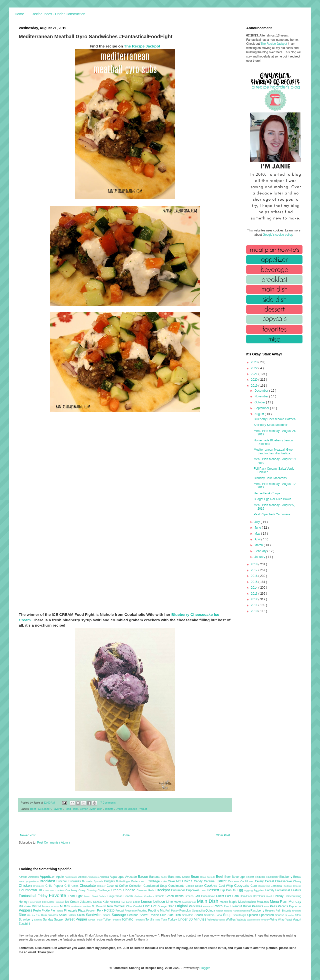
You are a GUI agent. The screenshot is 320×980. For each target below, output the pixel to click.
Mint (35, 906)
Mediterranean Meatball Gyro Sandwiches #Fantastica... (273, 451)
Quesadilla (199, 911)
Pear (267, 906)
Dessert (214, 890)
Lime (170, 902)
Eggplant (259, 890)
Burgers (110, 881)
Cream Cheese (124, 890)
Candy (199, 881)
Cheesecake (284, 881)
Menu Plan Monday (286, 902)
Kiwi (124, 902)
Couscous (49, 890)
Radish (220, 911)
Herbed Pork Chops (267, 493)
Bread (297, 877)
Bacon (143, 877)
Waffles (231, 920)
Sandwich (94, 915)
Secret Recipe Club (154, 915)
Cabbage (154, 881)
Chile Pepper (55, 886)
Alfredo (23, 877)
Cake (164, 881)
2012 (255, 599)
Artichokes (93, 877)
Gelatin (103, 896)
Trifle (158, 920)
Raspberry (258, 911)
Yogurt (143, 809)
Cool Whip (226, 886)
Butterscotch (139, 881)
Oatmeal (120, 906)
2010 (255, 611)
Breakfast (48, 881)
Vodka (222, 920)
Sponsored (267, 915)
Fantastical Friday (34, 896)
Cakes (188, 881)
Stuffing (39, 920)
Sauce (107, 915)
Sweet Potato (96, 920)
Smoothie (188, 915)
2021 (255, 374)
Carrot (222, 881)
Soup (228, 915)
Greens (190, 896)
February (261, 551)
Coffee (124, 886)
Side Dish (175, 915)
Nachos (87, 906)
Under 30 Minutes (127, 809)
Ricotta (31, 915)
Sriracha (290, 915)
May (258, 534)
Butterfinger (124, 881)
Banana (155, 877)
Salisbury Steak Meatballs (271, 425)
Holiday (279, 896)
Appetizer (48, 877)
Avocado (132, 877)
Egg (241, 890)
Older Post (223, 835)
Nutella (109, 906)
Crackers (60, 890)
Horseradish (35, 902)
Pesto (37, 911)
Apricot (83, 877)
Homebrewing (293, 896)
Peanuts (258, 906)
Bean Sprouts (208, 877)
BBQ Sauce (183, 877)
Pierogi (60, 911)
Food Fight (72, 809)
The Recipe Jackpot (142, 46)
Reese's (270, 911)
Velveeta (213, 920)
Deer (204, 890)
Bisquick (260, 877)
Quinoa (211, 911)
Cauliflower (248, 881)
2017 (255, 570)
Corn (254, 886)
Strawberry (26, 920)
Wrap (282, 920)
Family (270, 890)
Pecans (283, 906)
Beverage (239, 877)
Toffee (107, 920)
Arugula (105, 877)
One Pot (150, 906)
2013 (255, 594)
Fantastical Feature (288, 890)
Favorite (58, 809)
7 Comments (108, 803)
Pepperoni (295, 906)
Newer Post (28, 835)
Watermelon (254, 920)
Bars (172, 877)
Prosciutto (131, 911)
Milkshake (25, 906)
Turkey (173, 920)
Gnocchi (129, 896)
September (262, 408)
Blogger (205, 968)
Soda (219, 915)
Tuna (164, 920)
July (258, 522)
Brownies (75, 881)
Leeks (137, 902)
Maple (234, 902)
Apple (60, 877)
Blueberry (286, 877)
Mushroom (77, 906)
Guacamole (208, 896)
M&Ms (178, 902)
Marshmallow (248, 902)
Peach (228, 906)
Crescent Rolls (146, 890)
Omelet (138, 906)
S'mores (53, 915)
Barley (164, 877)
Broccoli (62, 881)
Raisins (228, 911)
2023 (255, 362)
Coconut (113, 886)
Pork (100, 911)
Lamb (130, 902)
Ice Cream (72, 902)
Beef (33, 809)
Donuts (231, 890)
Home (19, 14)
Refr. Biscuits (284, 911)
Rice (23, 915)
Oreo (171, 906)
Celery (260, 881)
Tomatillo (116, 920)
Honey (24, 902)
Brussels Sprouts (93, 881)
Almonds (34, 877)
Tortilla (150, 920)
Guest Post (224, 896)
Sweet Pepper (76, 919)
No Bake (98, 906)
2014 (255, 588)
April (258, 539)
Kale (106, 902)
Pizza (82, 911)
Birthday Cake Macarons (270, 478)
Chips (75, 886)
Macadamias (189, 902)
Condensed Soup (156, 886)
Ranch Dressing (242, 911)
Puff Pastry (172, 911)
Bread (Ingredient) (29, 881)
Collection (136, 886)
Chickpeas (39, 886)
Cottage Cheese (292, 886)
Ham (236, 896)
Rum (44, 915)
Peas (274, 906)
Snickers (210, 915)
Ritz (38, 915)
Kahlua (98, 902)
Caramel (210, 881)
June (258, 528)
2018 (255, 564)
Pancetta (208, 906)
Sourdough (240, 915)
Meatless (263, 902)
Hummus (60, 902)
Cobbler (102, 886)
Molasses (45, 906)
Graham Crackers (145, 896)
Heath (270, 896)
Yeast (289, 920)
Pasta (219, 906)
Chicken (26, 886)
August (260, 414)
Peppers (26, 910)
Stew (298, 915)
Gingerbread (115, 896)
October (260, 402)
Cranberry (72, 890)
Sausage (119, 915)
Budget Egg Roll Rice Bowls (272, 499)
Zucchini (24, 924)
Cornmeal (277, 886)
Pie (53, 911)
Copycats (242, 886)
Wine (274, 920)
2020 (255, 380)
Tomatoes (140, 920)
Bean (195, 877)
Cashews (234, 881)
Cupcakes (193, 890)
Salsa (82, 915)
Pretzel (120, 911)
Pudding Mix (157, 911)
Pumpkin (186, 911)
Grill (198, 896)
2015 (255, 582)
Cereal (270, 881)
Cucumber (45, 809)
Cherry (297, 881)
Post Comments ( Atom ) (53, 843)
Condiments (177, 886)
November (262, 396)
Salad (63, 915)
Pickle (46, 911)
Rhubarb (297, 911)
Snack (199, 915)
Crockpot (163, 890)
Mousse (55, 906)
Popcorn (92, 911)
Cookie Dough (195, 886)
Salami (72, 915)
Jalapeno (87, 902)
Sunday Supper (54, 920)
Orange (162, 906)
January (260, 557)
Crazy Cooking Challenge (95, 890)
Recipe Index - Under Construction (58, 14)
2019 (255, 386)
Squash (280, 915)
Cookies (211, 886)
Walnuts (242, 920)
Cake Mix (175, 881)
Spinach (253, 915)
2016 (255, 576)
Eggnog (249, 890)
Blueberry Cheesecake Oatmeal (275, 419)
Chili (68, 886)
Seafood (133, 915)
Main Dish (97, 809)
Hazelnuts (259, 896)
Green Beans (175, 896)
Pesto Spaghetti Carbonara (272, 514)
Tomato (109, 809)
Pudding (143, 911)
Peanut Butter (242, 906)
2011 (255, 605)
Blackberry (273, 877)
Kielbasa (115, 902)
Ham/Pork (246, 896)
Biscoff (250, 877)
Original (182, 906)
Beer (228, 877)
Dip (223, 890)
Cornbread (264, 886)
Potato (110, 910)
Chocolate (88, 886)
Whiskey (265, 920)
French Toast (91, 896)
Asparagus (117, 877)
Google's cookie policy (277, 235)
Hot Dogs (48, 902)
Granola (160, 896)
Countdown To (31, 890)
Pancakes (196, 906)
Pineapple (71, 911)
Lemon (84, 809)
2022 (255, 368)
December (262, 391)
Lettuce (160, 902)
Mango (224, 902)
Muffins (65, 906)
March (259, 545)
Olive (130, 906)
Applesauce (71, 877)
